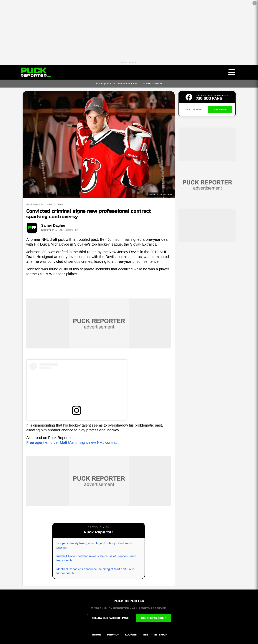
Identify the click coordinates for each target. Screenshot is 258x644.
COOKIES (131, 635)
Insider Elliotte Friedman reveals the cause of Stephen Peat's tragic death (96, 558)
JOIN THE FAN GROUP (154, 618)
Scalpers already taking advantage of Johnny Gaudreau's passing (94, 545)
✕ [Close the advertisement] (255, 3)
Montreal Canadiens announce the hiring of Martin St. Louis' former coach (96, 571)
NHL (50, 204)
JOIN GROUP (220, 110)
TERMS (96, 635)
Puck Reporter (35, 204)
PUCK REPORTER (129, 601)
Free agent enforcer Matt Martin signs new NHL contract (72, 442)
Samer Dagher (53, 225)
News (60, 204)
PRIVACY (113, 635)
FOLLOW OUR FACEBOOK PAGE (110, 618)
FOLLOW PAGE (194, 110)
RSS (145, 635)
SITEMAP (161, 635)
